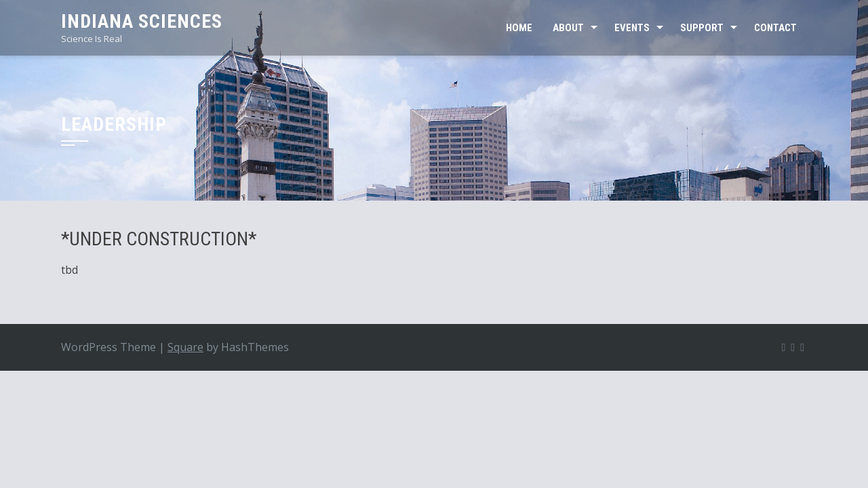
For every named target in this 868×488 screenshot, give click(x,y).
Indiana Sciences (142, 21)
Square (185, 347)
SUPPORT (702, 28)
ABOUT (568, 28)
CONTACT (775, 28)
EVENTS (632, 28)
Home (519, 28)
